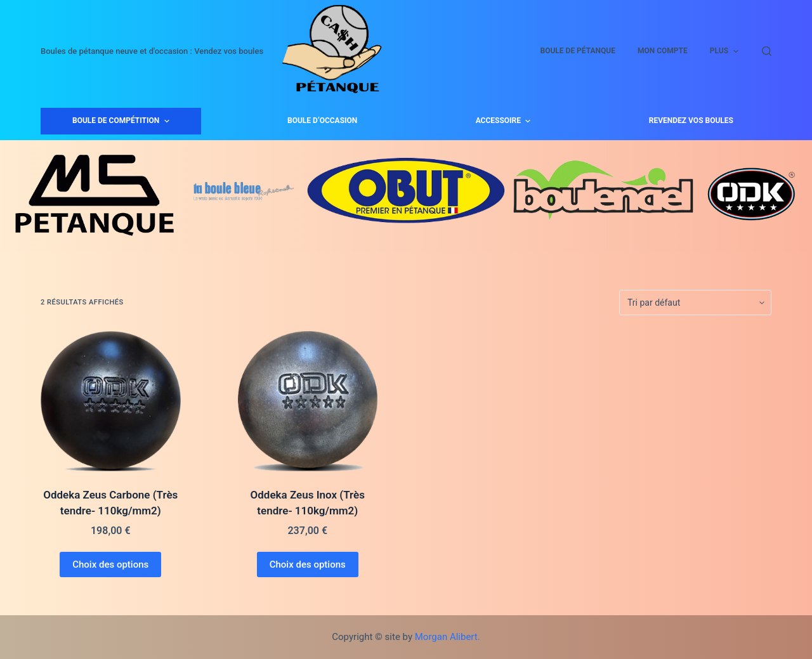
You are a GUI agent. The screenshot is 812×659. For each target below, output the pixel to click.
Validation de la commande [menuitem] (640, 51)
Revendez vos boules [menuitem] (691, 121)
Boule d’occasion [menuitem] (322, 121)
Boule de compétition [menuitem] (122, 121)
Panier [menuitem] (731, 51)
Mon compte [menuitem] (538, 51)
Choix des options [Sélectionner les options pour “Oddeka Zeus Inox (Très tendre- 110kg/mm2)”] (308, 564)
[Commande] (695, 303)
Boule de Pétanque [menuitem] (453, 51)
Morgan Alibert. (448, 637)
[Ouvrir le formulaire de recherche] (767, 51)
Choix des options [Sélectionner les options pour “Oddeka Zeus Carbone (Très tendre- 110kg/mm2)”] (110, 564)
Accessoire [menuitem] (505, 121)
